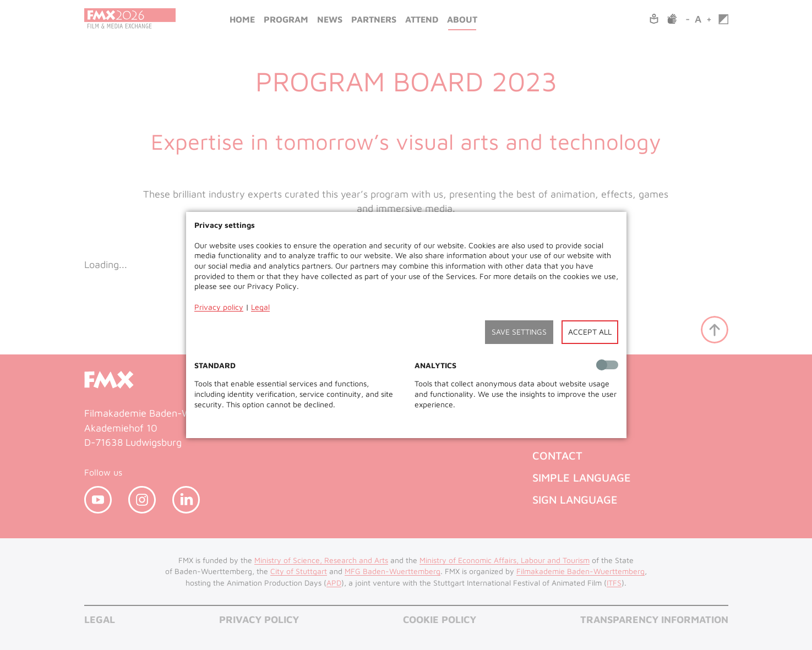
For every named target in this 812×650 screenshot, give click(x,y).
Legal (260, 307)
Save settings (519, 332)
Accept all (590, 332)
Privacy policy (219, 307)
